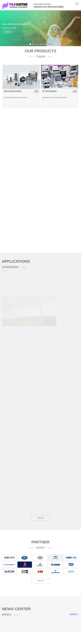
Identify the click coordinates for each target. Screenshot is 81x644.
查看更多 (41, 518)
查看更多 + (74, 614)
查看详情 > (8, 32)
